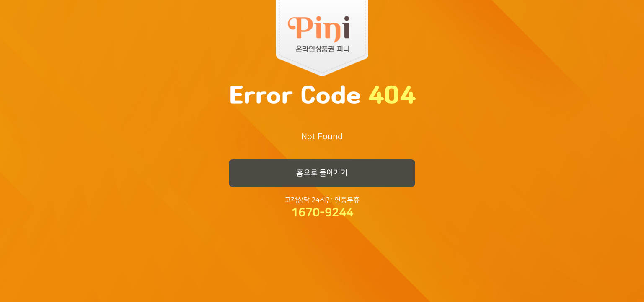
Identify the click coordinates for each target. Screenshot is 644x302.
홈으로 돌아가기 (322, 173)
